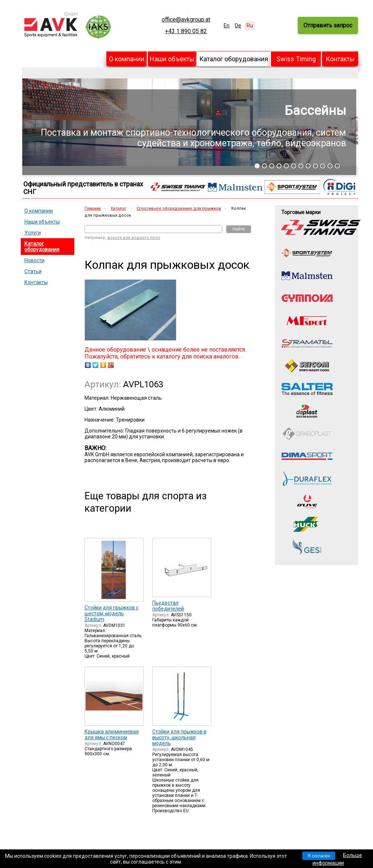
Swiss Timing (296, 59)
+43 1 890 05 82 (186, 31)
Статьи (33, 271)
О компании (127, 59)
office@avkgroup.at (186, 20)
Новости (34, 260)
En (227, 26)
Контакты (340, 59)
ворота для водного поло (134, 238)
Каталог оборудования (234, 59)
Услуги (33, 233)
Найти (239, 229)
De (238, 26)
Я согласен (319, 856)
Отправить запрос (328, 25)
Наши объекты (172, 59)
